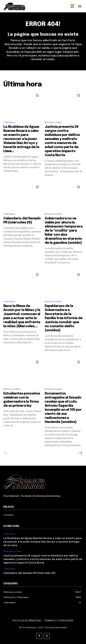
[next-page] (80, 453)
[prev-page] (6, 453)
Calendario (9, 122)
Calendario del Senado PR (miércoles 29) (29, 573)
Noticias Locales (53, 122)
